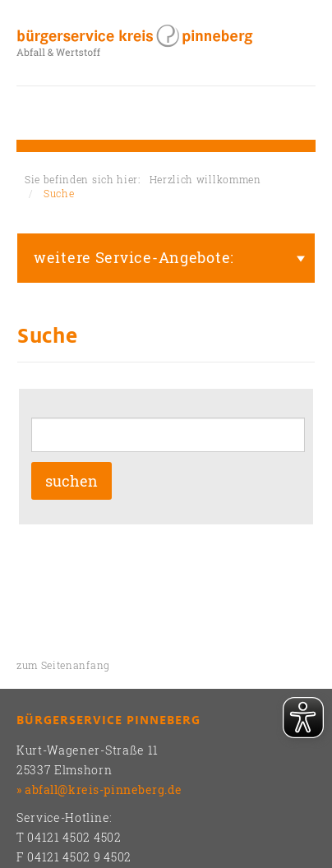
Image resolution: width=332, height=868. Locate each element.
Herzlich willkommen (205, 179)
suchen (71, 481)
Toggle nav (29, 113)
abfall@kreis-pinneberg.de (103, 790)
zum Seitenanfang (63, 665)
